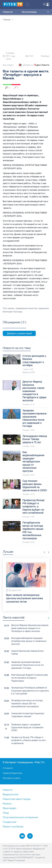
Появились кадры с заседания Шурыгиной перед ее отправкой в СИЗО (27, 727)
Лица (6, 813)
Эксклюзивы (21, 12)
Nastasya (45, 56)
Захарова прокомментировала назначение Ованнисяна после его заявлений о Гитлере (28, 665)
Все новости (48, 618)
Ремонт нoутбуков (13, 827)
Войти (48, 4)
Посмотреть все (14, 325)
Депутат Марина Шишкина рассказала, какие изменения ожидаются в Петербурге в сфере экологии (30, 628)
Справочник (10, 822)
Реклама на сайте (12, 778)
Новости (8, 12)
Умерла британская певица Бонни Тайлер (27, 652)
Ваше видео (9, 808)
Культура (18, 312)
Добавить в (34, 65)
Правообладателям (12, 773)
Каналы (7, 804)
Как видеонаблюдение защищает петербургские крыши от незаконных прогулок (29, 641)
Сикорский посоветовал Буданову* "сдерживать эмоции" (28, 715)
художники (44, 308)
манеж (11, 308)
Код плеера (8, 65)
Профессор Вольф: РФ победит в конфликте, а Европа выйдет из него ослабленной (29, 740)
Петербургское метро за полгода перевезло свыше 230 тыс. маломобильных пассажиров (27, 703)
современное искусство (26, 308)
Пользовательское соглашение (20, 817)
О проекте (8, 768)
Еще (47, 12)
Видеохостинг (11, 795)
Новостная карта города (17, 799)
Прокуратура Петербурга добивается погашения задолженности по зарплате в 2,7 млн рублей (30, 691)
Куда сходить (37, 12)
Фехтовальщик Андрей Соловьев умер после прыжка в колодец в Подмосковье (30, 678)
